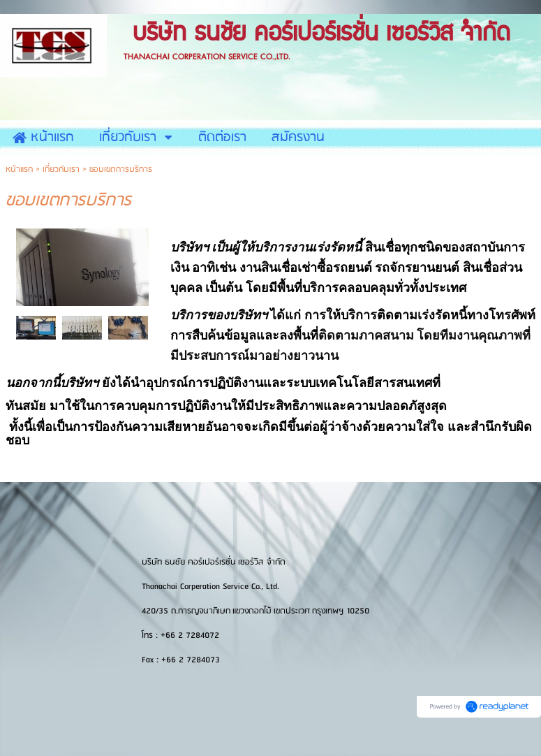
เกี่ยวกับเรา (61, 169)
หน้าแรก (19, 169)
